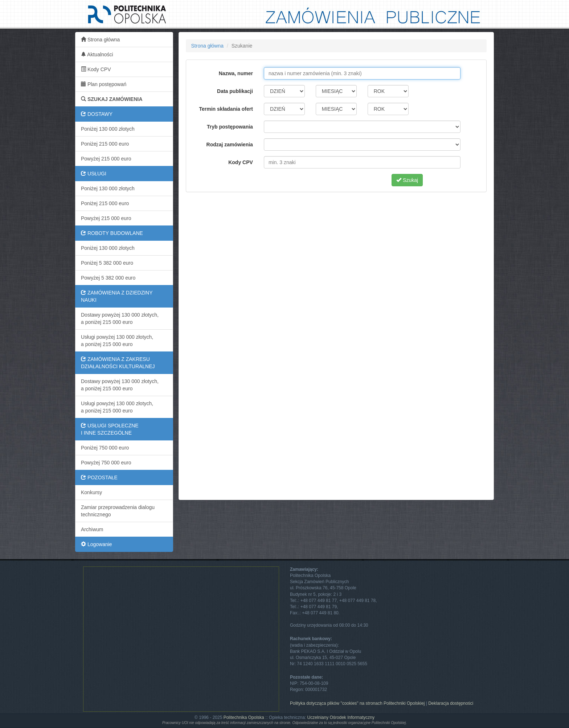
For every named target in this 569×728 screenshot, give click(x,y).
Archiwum (92, 529)
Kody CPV (96, 69)
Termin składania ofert (226, 109)
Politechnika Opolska (244, 717)
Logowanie (97, 544)
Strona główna (100, 40)
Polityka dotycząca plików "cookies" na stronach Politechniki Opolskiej (357, 703)
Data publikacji (235, 91)
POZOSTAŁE (99, 477)
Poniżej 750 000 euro (105, 448)
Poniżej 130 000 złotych (108, 129)
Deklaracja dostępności (451, 703)
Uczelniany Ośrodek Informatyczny (341, 717)
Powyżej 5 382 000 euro (108, 278)
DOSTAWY (97, 114)
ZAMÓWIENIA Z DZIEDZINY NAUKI (117, 296)
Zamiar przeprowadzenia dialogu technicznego (118, 511)
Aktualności (97, 54)
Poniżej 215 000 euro (105, 144)
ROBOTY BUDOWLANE (112, 233)
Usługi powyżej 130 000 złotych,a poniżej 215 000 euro (117, 341)
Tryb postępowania (230, 127)
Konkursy (91, 492)
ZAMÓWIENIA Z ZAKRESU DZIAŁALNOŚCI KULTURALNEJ (118, 363)
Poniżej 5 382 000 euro (107, 263)
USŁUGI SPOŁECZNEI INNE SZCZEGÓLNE (110, 429)
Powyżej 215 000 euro (106, 159)
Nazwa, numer (236, 73)
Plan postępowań (104, 84)
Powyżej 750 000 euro (106, 463)
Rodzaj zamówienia (230, 145)
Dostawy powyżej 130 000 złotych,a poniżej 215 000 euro (120, 318)
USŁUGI (94, 174)
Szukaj (407, 180)
